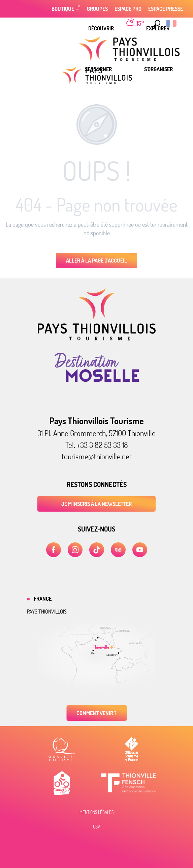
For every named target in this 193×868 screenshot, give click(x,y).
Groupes (97, 9)
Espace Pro (128, 9)
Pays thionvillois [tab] (47, 612)
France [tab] (43, 599)
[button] (155, 23)
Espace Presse (166, 9)
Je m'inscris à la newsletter (96, 504)
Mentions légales (96, 812)
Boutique (63, 9)
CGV (96, 827)
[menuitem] (101, 28)
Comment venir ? (96, 713)
